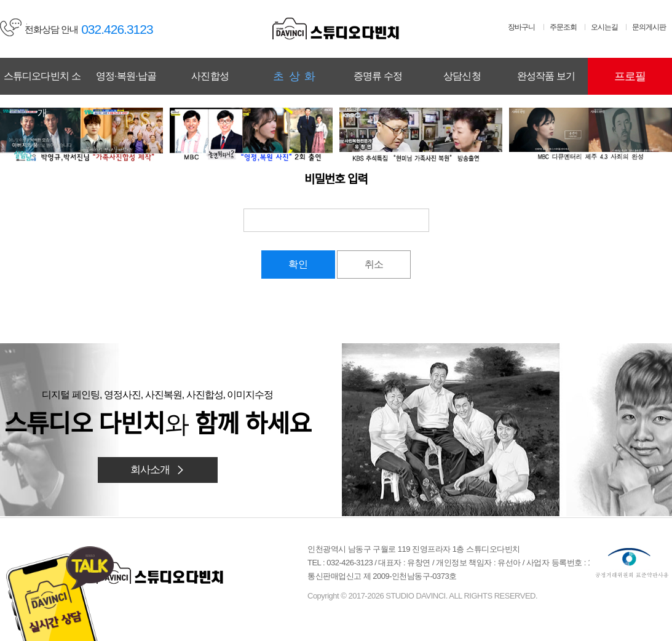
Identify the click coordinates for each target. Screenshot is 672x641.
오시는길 (604, 27)
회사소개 (158, 470)
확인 (298, 264)
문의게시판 (649, 27)
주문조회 (563, 27)
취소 (374, 264)
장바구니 (521, 27)
